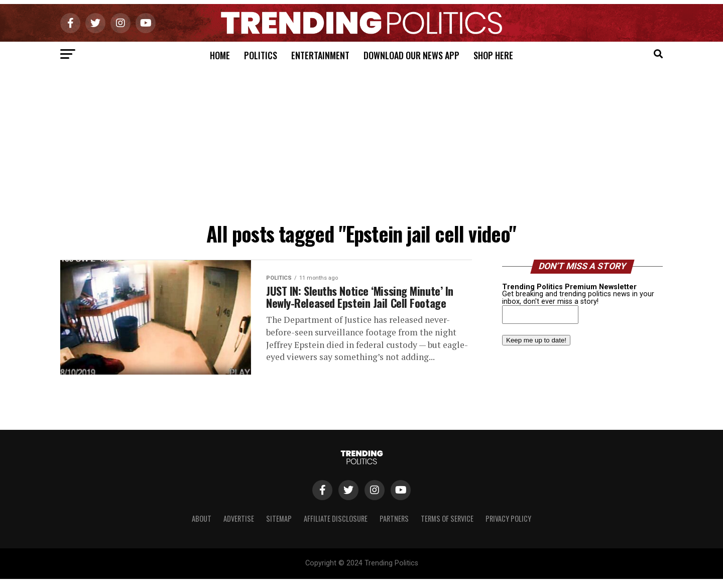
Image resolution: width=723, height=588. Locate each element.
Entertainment (320, 55)
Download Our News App (411, 55)
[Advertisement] (361, 142)
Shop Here (493, 55)
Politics (261, 55)
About (202, 528)
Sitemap (279, 528)
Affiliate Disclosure (336, 528)
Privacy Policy (508, 528)
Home (220, 55)
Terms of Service (447, 528)
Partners (394, 528)
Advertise (239, 528)
